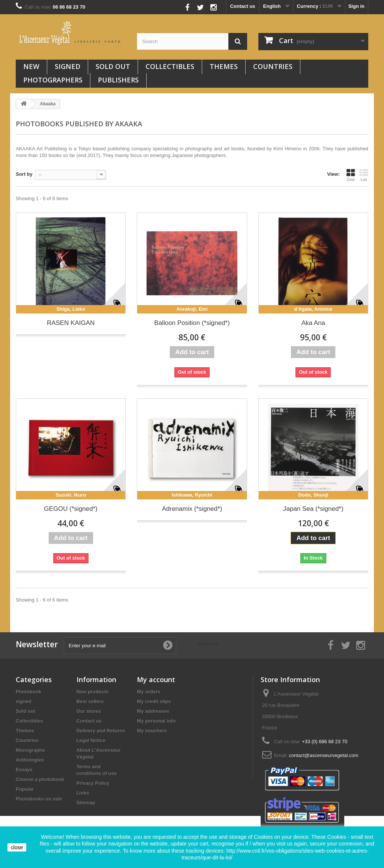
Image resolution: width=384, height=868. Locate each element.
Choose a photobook (40, 779)
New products (93, 692)
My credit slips (154, 701)
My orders (148, 692)
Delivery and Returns (101, 731)
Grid (351, 175)
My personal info (156, 721)
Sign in (356, 6)
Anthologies (30, 760)
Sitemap (86, 803)
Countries (273, 66)
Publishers (118, 80)
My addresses (153, 711)
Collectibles (170, 66)
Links (83, 793)
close (17, 847)
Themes (224, 66)
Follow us (171, 5)
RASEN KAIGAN (71, 323)
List (364, 175)
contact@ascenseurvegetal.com (323, 755)
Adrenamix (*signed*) (192, 509)
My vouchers (152, 731)
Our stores (89, 711)
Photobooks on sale (39, 799)
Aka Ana (313, 323)
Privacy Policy (93, 783)
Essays (24, 770)
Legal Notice (91, 740)
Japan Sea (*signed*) (313, 509)
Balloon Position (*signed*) (192, 323)
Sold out (113, 66)
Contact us (242, 6)
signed (67, 66)
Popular (25, 789)
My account (156, 679)
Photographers (53, 80)
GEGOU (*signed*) (71, 509)
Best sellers (90, 701)
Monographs (30, 750)
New (31, 66)
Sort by (24, 174)
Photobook (28, 692)
